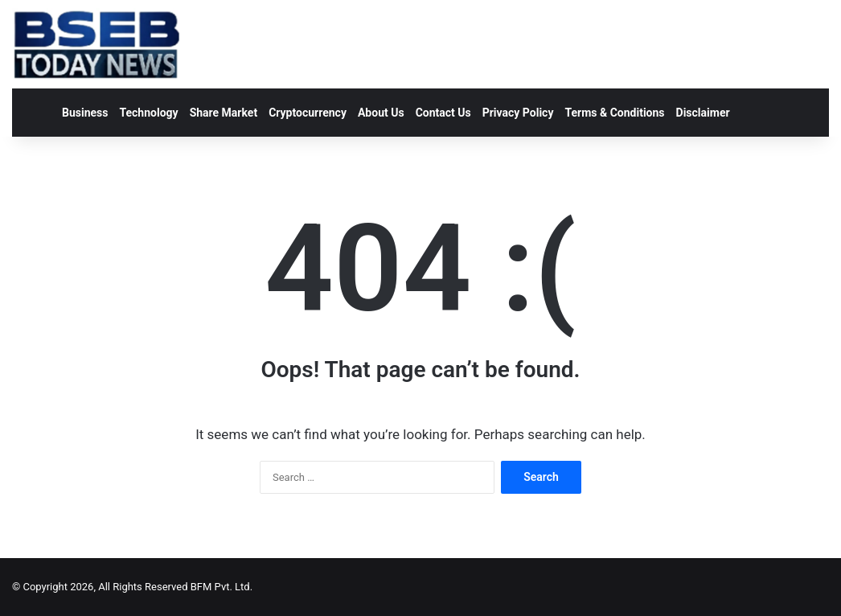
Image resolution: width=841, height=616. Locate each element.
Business (85, 113)
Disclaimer (703, 113)
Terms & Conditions (614, 113)
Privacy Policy (518, 113)
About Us (381, 113)
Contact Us (443, 113)
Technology (148, 113)
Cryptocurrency (308, 113)
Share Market (224, 113)
